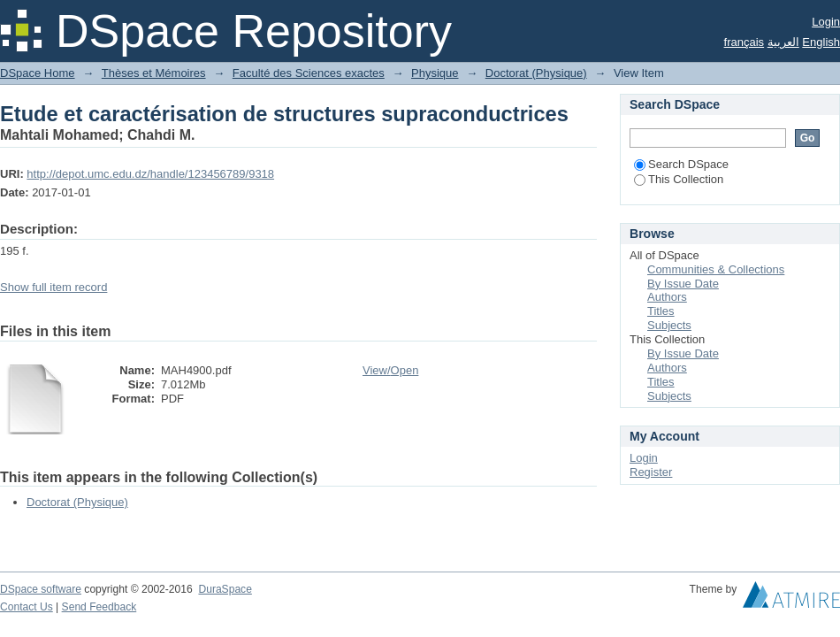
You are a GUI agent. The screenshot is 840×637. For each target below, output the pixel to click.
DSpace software (41, 589)
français (745, 42)
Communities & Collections (716, 269)
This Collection (679, 179)
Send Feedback (99, 607)
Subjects (669, 325)
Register (651, 472)
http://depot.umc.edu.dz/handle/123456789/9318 (150, 174)
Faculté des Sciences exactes (309, 73)
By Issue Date (683, 284)
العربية (783, 42)
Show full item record (53, 287)
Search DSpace (681, 164)
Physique (435, 73)
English (821, 42)
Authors (667, 297)
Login (826, 22)
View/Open (390, 370)
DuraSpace (225, 589)
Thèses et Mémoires (154, 73)
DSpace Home (38, 73)
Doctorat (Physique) (536, 73)
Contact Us (27, 607)
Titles (661, 311)
